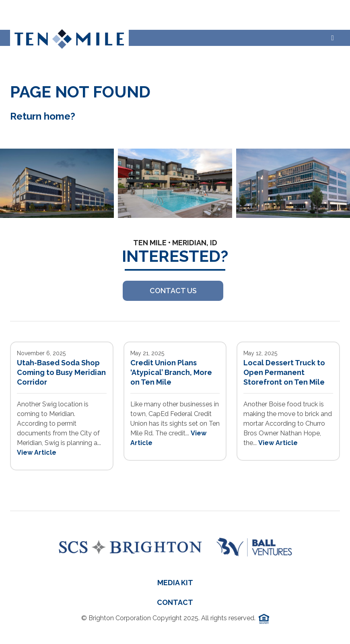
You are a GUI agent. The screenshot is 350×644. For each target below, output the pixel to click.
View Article (37, 452)
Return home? (43, 116)
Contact (175, 602)
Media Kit (175, 583)
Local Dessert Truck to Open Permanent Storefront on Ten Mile (284, 372)
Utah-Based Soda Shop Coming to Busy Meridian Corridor (61, 372)
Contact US (173, 291)
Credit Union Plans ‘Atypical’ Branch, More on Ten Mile (171, 372)
